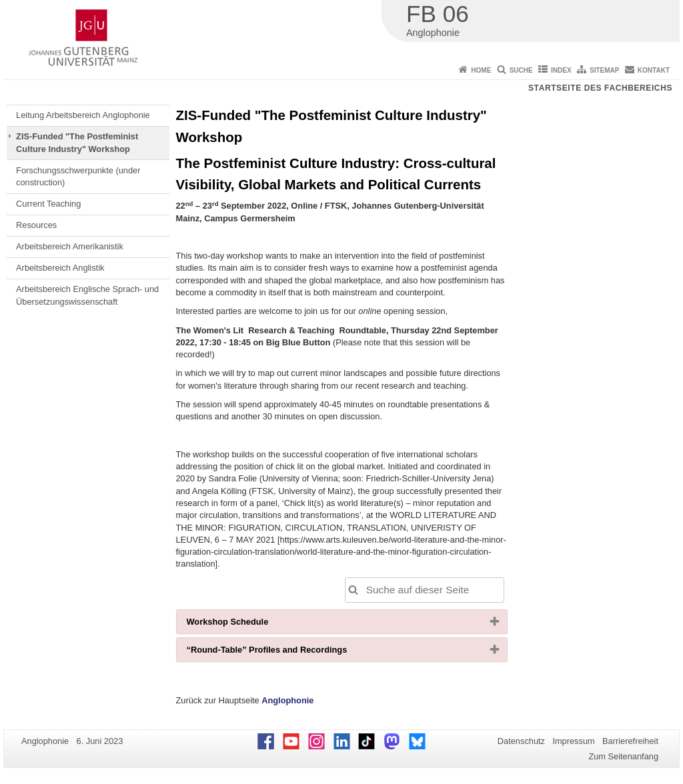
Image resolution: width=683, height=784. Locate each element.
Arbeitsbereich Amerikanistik (70, 246)
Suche (521, 70)
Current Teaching (48, 204)
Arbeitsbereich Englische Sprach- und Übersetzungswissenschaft (87, 295)
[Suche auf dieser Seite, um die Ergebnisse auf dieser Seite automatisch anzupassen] (425, 590)
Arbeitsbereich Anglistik (60, 268)
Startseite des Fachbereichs (600, 88)
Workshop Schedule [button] (249, 625)
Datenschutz (521, 741)
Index (561, 70)
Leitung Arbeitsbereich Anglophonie (83, 115)
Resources (36, 225)
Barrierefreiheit (630, 741)
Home (481, 70)
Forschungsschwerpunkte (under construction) (78, 176)
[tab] (342, 622)
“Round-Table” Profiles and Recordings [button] (288, 653)
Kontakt (654, 70)
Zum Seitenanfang (623, 756)
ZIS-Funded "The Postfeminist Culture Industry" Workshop (77, 142)
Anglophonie (287, 700)
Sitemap (604, 70)
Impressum (573, 741)
